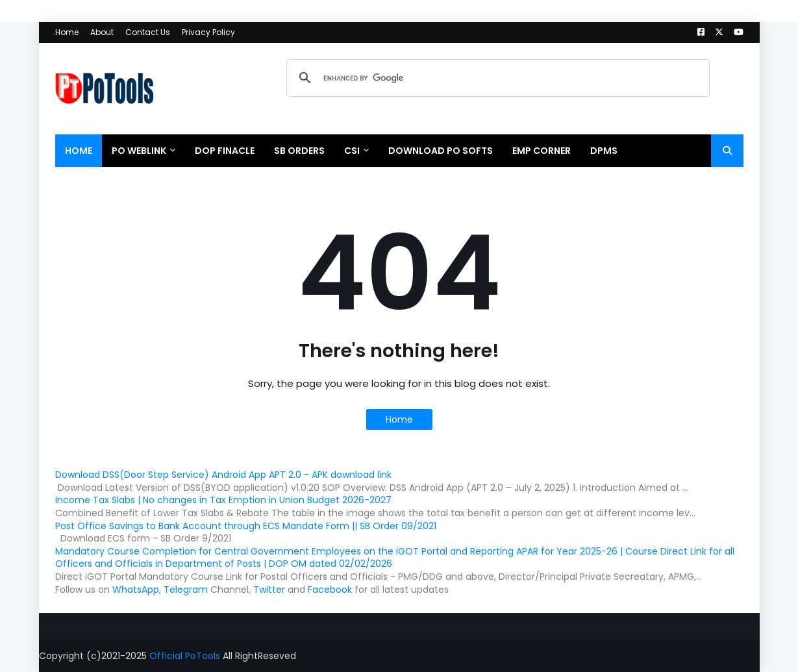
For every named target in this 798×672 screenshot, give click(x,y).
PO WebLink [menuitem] (139, 151)
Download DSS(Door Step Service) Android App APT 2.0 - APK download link (223, 475)
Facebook (330, 590)
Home (67, 32)
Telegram (186, 590)
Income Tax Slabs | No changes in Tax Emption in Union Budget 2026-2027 (223, 500)
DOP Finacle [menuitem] (225, 151)
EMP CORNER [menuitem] (542, 151)
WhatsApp (136, 590)
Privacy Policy (208, 32)
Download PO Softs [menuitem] (441, 151)
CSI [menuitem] (352, 151)
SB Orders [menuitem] (299, 151)
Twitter (269, 590)
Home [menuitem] (79, 151)
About (102, 32)
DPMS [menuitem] (604, 151)
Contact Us (148, 32)
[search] (496, 78)
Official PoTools (185, 656)
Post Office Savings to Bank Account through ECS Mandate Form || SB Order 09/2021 (246, 526)
